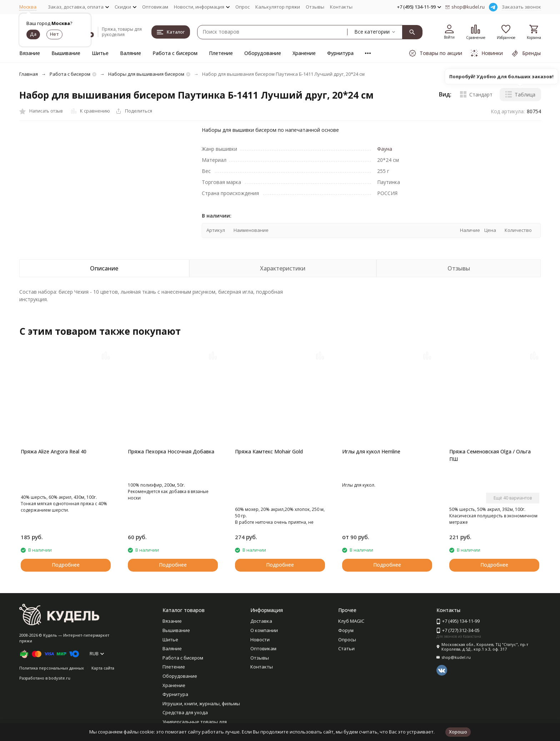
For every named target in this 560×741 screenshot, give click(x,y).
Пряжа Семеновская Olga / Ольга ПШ (490, 455)
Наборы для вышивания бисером (146, 74)
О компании (264, 630)
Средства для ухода (185, 712)
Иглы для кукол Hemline (371, 451)
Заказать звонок (521, 7)
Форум (346, 630)
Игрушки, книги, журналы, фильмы (201, 703)
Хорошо (458, 732)
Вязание (30, 53)
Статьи (346, 648)
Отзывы (315, 7)
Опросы (347, 640)
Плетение (221, 53)
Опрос (242, 7)
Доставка (261, 621)
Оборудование (263, 53)
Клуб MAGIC (351, 621)
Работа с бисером (175, 53)
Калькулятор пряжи (278, 7)
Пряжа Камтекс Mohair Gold (269, 451)
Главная (29, 74)
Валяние (131, 53)
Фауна (385, 149)
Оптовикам (155, 7)
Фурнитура (340, 53)
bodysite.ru (59, 678)
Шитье (100, 53)
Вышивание (66, 53)
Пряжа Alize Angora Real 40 (54, 451)
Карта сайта (103, 668)
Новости (260, 640)
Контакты (341, 7)
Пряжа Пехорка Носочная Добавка (171, 451)
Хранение (304, 53)
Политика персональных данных (52, 668)
